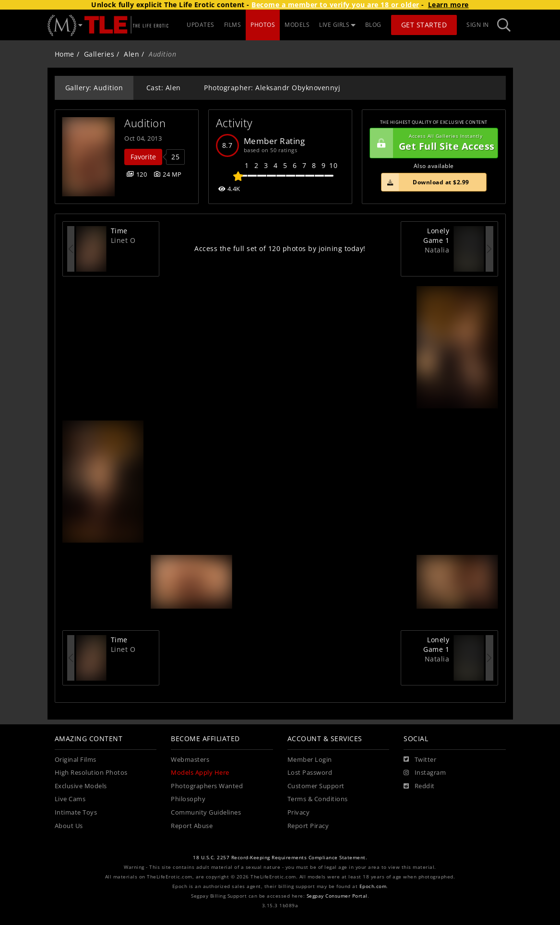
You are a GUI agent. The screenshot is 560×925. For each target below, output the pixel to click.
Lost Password (310, 773)
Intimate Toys (76, 812)
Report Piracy (308, 826)
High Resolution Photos (91, 773)
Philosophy (188, 799)
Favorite (143, 157)
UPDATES (201, 25)
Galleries (99, 54)
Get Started (424, 25)
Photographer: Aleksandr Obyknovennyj (272, 88)
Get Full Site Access (432, 143)
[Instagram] (425, 773)
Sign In (478, 25)
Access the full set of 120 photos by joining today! (280, 248)
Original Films (76, 760)
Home (65, 54)
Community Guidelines (206, 812)
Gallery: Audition (94, 88)
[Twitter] (420, 760)
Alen (131, 54)
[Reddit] (419, 786)
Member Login (310, 760)
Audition (145, 123)
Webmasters (190, 760)
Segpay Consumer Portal (337, 896)
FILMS (233, 25)
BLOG (373, 25)
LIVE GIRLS (337, 25)
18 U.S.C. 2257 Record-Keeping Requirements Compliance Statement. (280, 858)
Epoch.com (373, 886)
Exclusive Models (81, 786)
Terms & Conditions (318, 799)
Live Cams (70, 799)
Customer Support (316, 786)
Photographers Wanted (207, 786)
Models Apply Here (200, 773)
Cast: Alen (164, 88)
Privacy (299, 812)
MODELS (297, 25)
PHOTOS (263, 25)
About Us (69, 826)
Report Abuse (192, 826)
